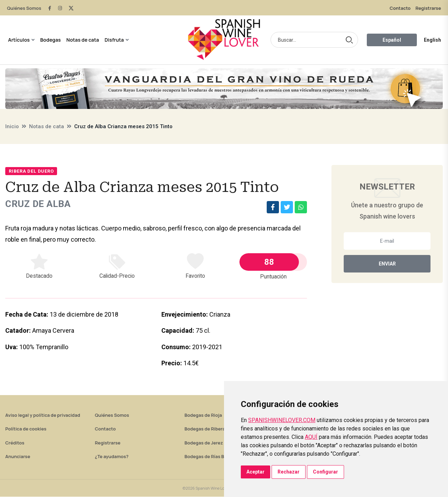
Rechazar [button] (289, 472)
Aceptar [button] (255, 472)
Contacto (400, 8)
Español (392, 40)
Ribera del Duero (31, 171)
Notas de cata (83, 40)
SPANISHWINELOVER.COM (282, 420)
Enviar (387, 264)
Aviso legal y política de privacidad (43, 415)
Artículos (19, 40)
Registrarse (428, 8)
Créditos (15, 443)
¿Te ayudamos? (112, 457)
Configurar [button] (325, 472)
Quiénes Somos (24, 8)
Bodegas (51, 40)
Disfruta (114, 40)
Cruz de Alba (40, 204)
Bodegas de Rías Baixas (210, 457)
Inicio (12, 126)
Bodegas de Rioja (203, 415)
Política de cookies (26, 429)
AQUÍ (311, 437)
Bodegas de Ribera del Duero (216, 429)
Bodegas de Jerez (204, 443)
